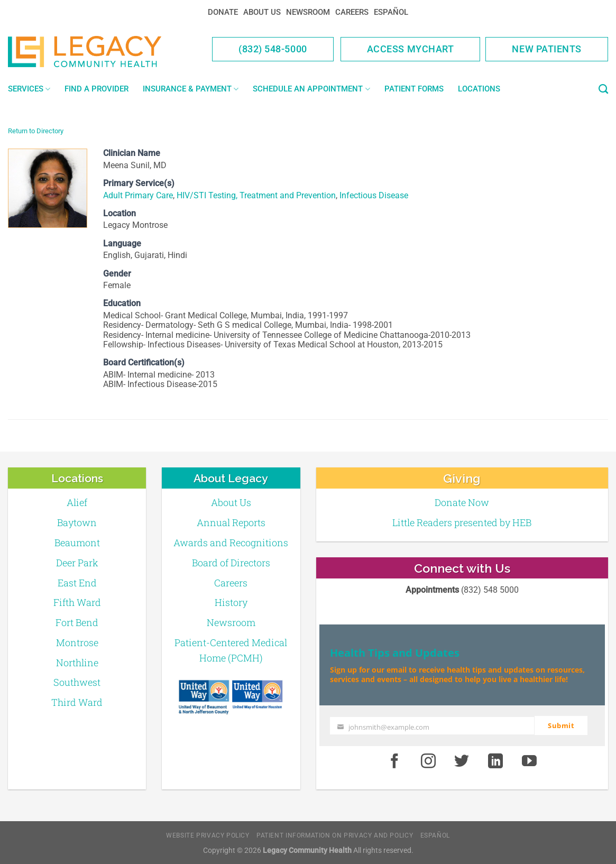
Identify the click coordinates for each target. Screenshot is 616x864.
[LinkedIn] (495, 761)
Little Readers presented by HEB (462, 522)
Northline (77, 663)
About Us (262, 12)
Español (391, 12)
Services (29, 89)
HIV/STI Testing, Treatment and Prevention (256, 195)
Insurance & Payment (191, 89)
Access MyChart (411, 49)
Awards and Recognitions (231, 543)
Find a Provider (96, 89)
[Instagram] (428, 761)
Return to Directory (36, 131)
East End (77, 583)
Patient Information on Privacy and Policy (335, 835)
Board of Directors (231, 563)
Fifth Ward (77, 602)
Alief (77, 502)
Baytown (77, 522)
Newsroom (308, 12)
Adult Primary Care (138, 195)
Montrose (77, 642)
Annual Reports (231, 522)
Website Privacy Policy (208, 835)
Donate (223, 12)
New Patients (547, 49)
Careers (352, 12)
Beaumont (77, 543)
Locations (479, 89)
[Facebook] (394, 761)
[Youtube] (529, 761)
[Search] (603, 89)
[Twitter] (462, 761)
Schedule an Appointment (311, 89)
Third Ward (77, 702)
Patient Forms (414, 89)
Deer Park (77, 563)
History (231, 602)
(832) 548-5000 (273, 49)
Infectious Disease (374, 195)
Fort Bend (77, 622)
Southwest (77, 682)
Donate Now (462, 502)
